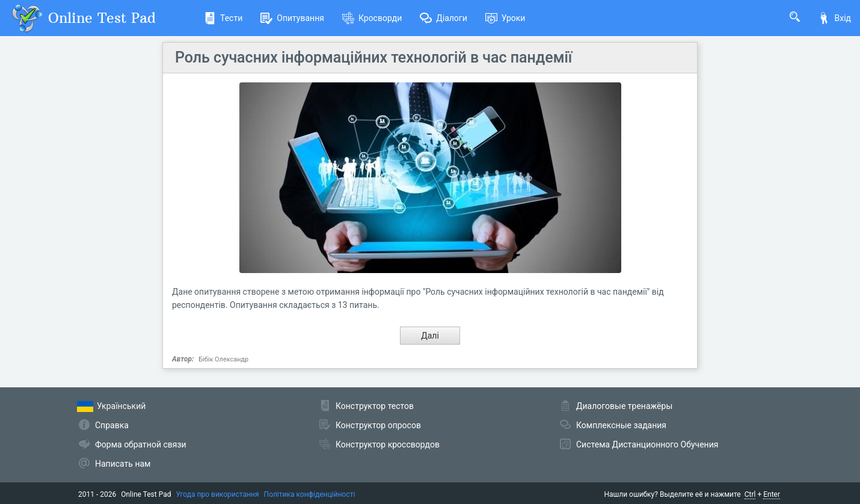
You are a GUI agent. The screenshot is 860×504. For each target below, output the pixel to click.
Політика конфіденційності (310, 494)
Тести (223, 18)
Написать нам (123, 464)
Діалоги (444, 18)
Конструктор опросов (378, 425)
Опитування (292, 18)
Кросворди (372, 18)
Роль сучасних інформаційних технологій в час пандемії (373, 57)
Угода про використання (218, 494)
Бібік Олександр (223, 359)
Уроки (505, 18)
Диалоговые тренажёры (624, 406)
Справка (112, 425)
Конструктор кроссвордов (388, 444)
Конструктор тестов (375, 406)
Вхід (834, 18)
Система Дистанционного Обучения (647, 444)
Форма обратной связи (141, 444)
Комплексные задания (621, 425)
